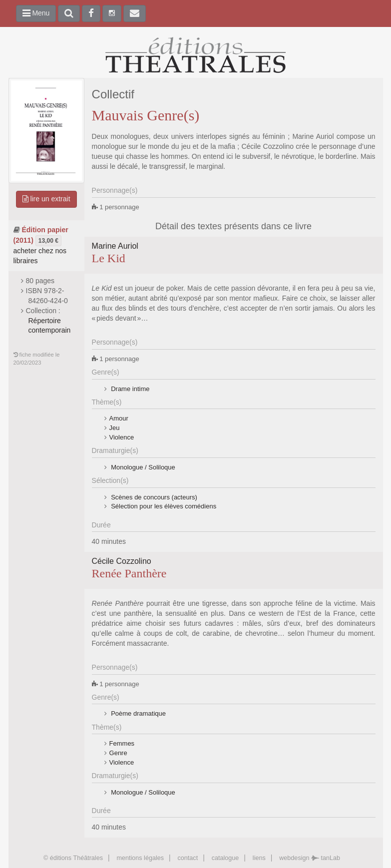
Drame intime (130, 389)
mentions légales (140, 858)
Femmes (122, 743)
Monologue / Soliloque (142, 467)
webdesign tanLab (310, 858)
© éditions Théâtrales (73, 858)
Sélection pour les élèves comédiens (163, 506)
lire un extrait (46, 199)
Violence (122, 437)
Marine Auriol (115, 246)
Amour (119, 418)
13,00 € (48, 241)
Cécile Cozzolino (122, 561)
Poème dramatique (138, 713)
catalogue (225, 858)
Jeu (115, 428)
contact (188, 858)
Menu (36, 13)
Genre (118, 753)
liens (259, 858)
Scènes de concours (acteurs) (153, 497)
